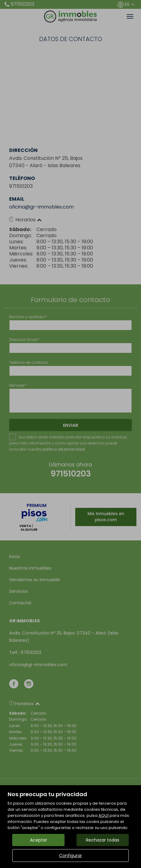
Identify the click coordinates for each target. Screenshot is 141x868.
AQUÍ (104, 815)
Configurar (70, 856)
